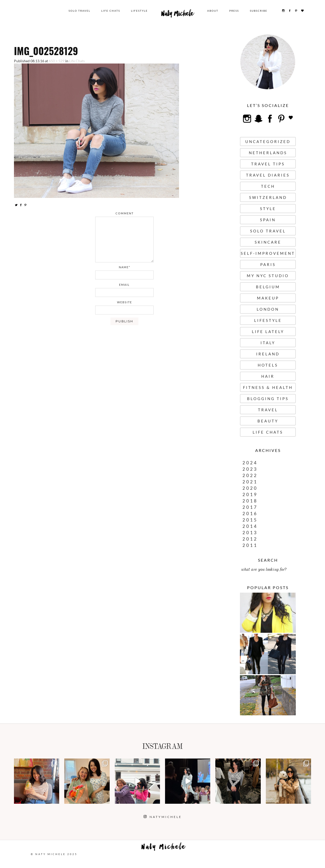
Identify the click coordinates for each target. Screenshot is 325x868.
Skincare (268, 242)
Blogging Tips (268, 399)
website (125, 302)
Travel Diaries (268, 175)
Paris (268, 264)
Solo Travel (79, 11)
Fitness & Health (268, 387)
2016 (250, 514)
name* (125, 267)
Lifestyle (139, 11)
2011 (250, 545)
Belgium (268, 287)
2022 (250, 475)
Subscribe (259, 11)
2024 (250, 463)
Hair (268, 376)
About (213, 11)
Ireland (268, 354)
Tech (268, 186)
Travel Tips (268, 164)
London (268, 309)
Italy (268, 343)
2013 (250, 533)
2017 (250, 507)
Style (268, 209)
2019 (250, 494)
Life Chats (111, 11)
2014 (250, 526)
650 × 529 (57, 61)
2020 (250, 488)
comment (125, 213)
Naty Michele (177, 15)
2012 (250, 539)
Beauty (268, 421)
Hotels (268, 365)
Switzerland (268, 197)
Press (234, 11)
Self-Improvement (268, 253)
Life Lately (268, 332)
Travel (268, 410)
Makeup (268, 298)
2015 (250, 520)
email (124, 285)
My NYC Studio (268, 276)
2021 (250, 482)
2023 (250, 469)
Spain (268, 220)
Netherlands (268, 153)
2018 (250, 501)
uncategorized (268, 141)
